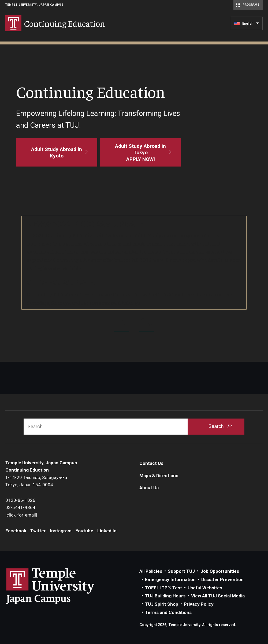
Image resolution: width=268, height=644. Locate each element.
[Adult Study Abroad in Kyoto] (57, 152)
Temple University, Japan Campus (34, 5)
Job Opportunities (220, 571)
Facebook (16, 531)
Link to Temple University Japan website (59, 586)
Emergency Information (170, 579)
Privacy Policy (199, 604)
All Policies (151, 571)
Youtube (84, 531)
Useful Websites (205, 588)
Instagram (61, 531)
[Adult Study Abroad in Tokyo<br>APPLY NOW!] (141, 152)
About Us (149, 488)
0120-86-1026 (20, 500)
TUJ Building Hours (165, 596)
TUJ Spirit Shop (162, 604)
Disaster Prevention (222, 579)
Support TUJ (181, 571)
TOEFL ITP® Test (163, 588)
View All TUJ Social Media (218, 596)
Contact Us (151, 463)
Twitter (38, 531)
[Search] (106, 427)
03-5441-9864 (20, 507)
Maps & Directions (159, 476)
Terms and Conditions (168, 612)
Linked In (107, 531)
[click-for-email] (21, 515)
